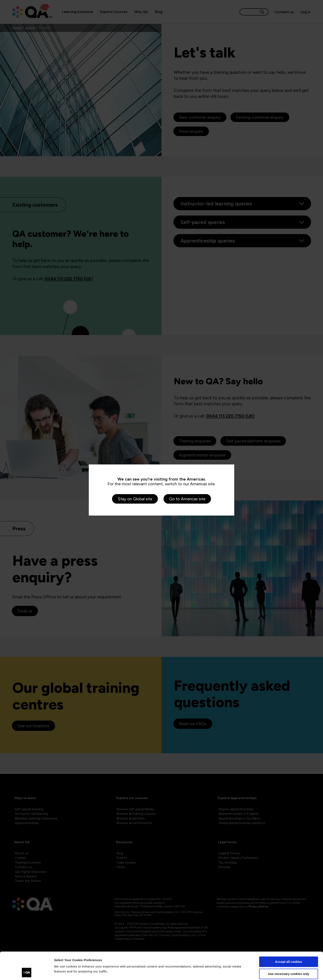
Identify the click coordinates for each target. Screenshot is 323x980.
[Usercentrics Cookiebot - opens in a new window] (27, 972)
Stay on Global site (135, 499)
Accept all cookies (289, 936)
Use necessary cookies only (289, 948)
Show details (64, 972)
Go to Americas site (187, 499)
